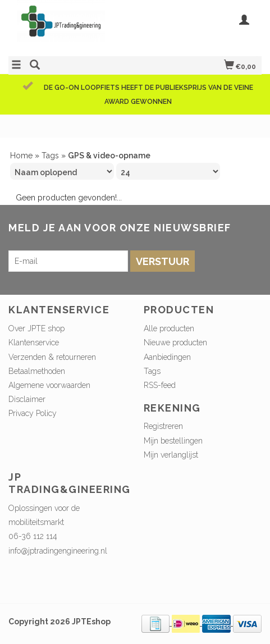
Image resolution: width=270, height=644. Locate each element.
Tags (50, 156)
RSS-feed (160, 385)
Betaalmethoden (37, 371)
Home (21, 156)
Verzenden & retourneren (52, 357)
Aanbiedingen (167, 357)
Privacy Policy (33, 413)
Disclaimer (27, 399)
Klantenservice (34, 342)
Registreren (163, 426)
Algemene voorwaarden (49, 385)
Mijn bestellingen (173, 441)
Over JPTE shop (36, 328)
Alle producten (169, 328)
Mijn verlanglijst (171, 455)
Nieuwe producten (175, 342)
